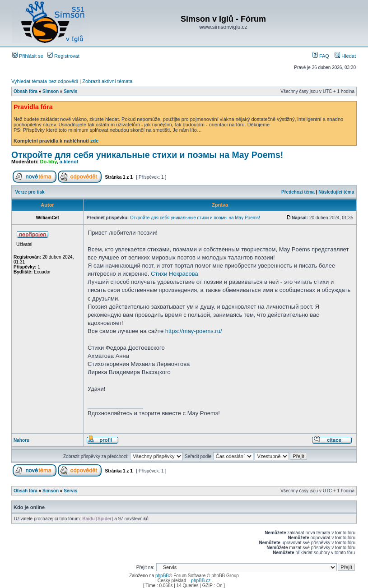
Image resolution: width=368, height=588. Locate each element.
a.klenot (69, 162)
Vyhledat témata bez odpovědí (45, 81)
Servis (70, 91)
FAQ (321, 56)
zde (94, 141)
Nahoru (21, 440)
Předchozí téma (298, 192)
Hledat (345, 56)
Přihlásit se (28, 56)
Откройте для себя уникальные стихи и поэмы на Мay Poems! (147, 155)
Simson (51, 91)
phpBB (162, 576)
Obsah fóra (26, 91)
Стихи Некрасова (175, 274)
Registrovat (63, 56)
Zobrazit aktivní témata (107, 81)
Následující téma (336, 192)
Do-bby (49, 162)
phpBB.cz (201, 581)
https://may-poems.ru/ (194, 331)
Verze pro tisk (30, 192)
